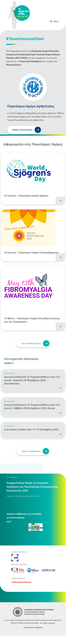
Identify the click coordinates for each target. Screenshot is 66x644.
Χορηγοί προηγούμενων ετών (21, 504)
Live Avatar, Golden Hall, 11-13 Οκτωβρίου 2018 (31, 438)
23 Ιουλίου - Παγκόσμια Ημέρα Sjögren (26, 197)
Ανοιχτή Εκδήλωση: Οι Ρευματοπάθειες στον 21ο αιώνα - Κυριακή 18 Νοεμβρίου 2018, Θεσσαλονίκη (32, 386)
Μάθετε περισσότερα (22, 130)
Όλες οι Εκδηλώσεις (31, 459)
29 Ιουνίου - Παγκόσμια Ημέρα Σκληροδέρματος (31, 255)
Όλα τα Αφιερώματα (31, 348)
